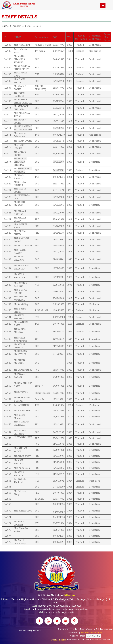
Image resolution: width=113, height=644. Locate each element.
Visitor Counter (85, 636)
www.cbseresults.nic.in (98, 639)
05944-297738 (47, 606)
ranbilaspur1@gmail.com (76, 609)
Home (5, 26)
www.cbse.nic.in (75, 639)
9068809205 (62, 606)
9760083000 (75, 606)
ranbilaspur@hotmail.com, (46, 609)
